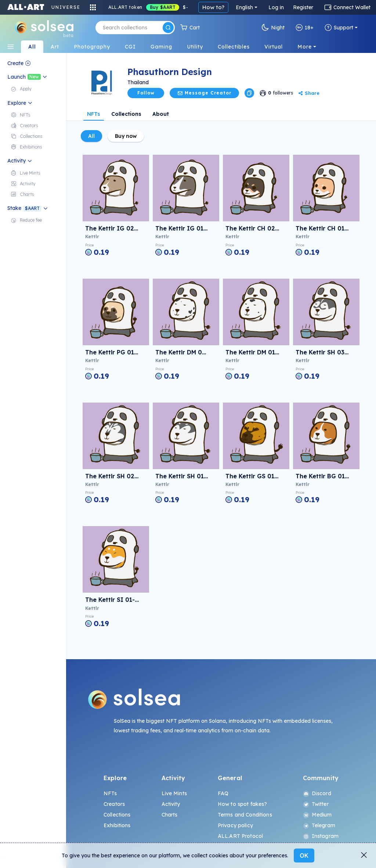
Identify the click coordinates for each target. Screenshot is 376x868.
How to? (213, 7)
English (244, 7)
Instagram (321, 836)
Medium (317, 815)
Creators (114, 804)
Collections (126, 114)
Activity (171, 804)
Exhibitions (117, 825)
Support (339, 28)
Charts (170, 815)
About (161, 114)
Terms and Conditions (245, 815)
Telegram (319, 825)
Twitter (316, 804)
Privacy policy (235, 825)
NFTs (94, 114)
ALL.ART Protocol (240, 836)
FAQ (223, 793)
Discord (317, 793)
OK (304, 856)
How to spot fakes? (243, 804)
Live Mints (174, 793)
